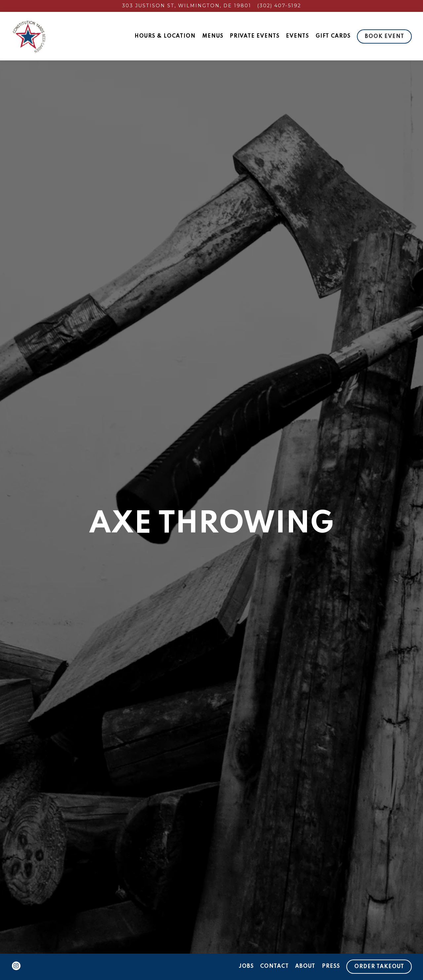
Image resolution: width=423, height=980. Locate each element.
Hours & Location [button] (165, 36)
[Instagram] (16, 966)
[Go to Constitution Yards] (187, 6)
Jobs (246, 966)
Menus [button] (213, 36)
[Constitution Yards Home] (48, 36)
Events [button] (297, 36)
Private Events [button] (255, 36)
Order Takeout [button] (379, 967)
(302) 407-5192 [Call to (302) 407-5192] (279, 6)
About (305, 966)
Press (331, 966)
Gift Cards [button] (333, 36)
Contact (274, 966)
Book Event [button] (385, 37)
